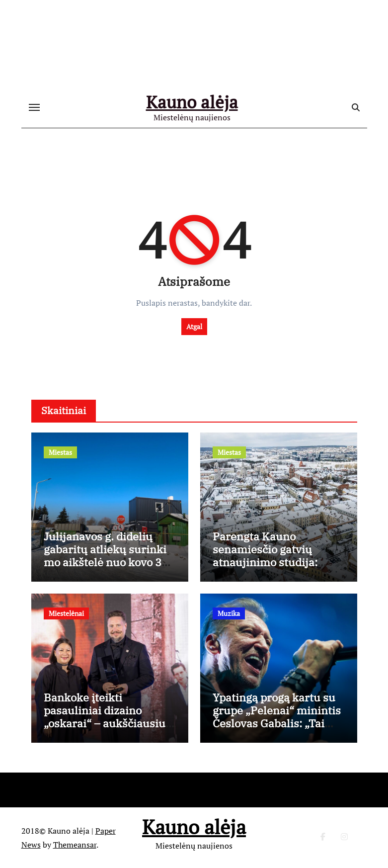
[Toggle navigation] (34, 107)
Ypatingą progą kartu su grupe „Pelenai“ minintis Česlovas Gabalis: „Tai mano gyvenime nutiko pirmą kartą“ (277, 724)
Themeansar (75, 845)
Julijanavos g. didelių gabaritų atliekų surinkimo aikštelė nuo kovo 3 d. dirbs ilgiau (105, 556)
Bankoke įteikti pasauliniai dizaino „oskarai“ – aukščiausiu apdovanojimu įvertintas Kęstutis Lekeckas (107, 724)
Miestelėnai (66, 613)
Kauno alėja (192, 102)
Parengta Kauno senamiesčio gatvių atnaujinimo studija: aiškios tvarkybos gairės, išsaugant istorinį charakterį (276, 569)
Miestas (60, 452)
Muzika (229, 613)
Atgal (194, 326)
